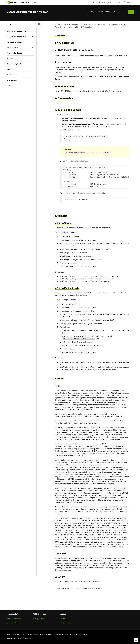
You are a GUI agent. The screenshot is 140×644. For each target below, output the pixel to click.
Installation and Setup (15, 42)
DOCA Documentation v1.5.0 (67, 27)
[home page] (13, 2)
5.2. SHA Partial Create (67, 288)
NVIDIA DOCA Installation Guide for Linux (79, 118)
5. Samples (61, 216)
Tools (9, 69)
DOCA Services (12, 75)
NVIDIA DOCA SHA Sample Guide (75, 50)
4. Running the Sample (68, 110)
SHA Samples (86, 27)
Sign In (130, 2)
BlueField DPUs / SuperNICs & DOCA (113, 24)
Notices (59, 379)
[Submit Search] (131, 12)
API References (12, 48)
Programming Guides (14, 53)
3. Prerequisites (64, 98)
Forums (117, 2)
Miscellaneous (12, 80)
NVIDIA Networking (88, 24)
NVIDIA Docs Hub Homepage (66, 24)
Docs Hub (24, 2)
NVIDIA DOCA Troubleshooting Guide (77, 124)
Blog (109, 2)
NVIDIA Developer (99, 2)
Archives (10, 86)
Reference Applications (15, 64)
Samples (10, 58)
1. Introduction (63, 62)
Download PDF (61, 35)
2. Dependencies (64, 86)
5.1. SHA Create (63, 223)
